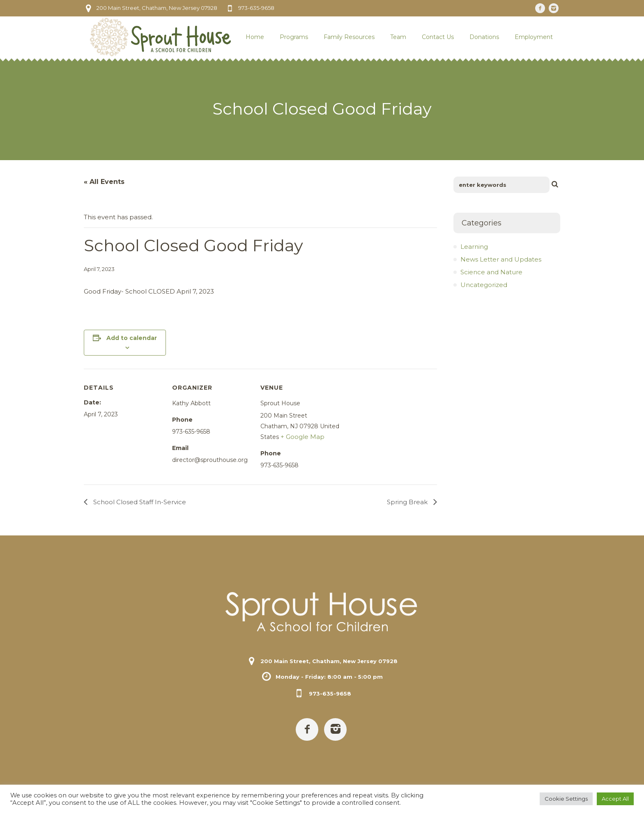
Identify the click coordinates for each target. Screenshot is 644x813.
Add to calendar (132, 338)
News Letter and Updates (501, 259)
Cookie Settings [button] (566, 799)
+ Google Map (302, 437)
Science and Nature (491, 272)
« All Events (104, 182)
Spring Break (408, 502)
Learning (474, 247)
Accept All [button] (615, 799)
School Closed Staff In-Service (139, 502)
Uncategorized (484, 285)
